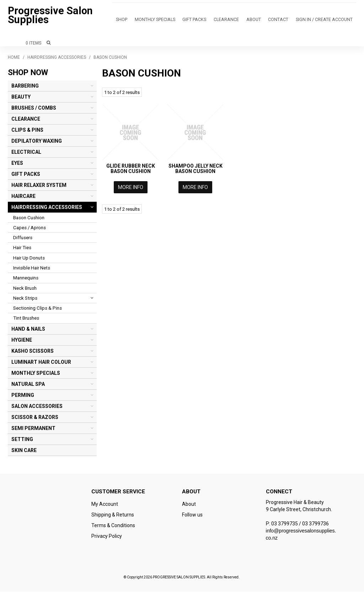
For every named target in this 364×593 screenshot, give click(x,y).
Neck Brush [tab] (25, 290)
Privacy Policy (107, 537)
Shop (120, 21)
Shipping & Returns (113, 516)
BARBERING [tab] (25, 87)
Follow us (192, 516)
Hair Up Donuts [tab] (29, 259)
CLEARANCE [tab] (26, 120)
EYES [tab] (17, 164)
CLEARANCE (209, 21)
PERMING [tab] (23, 397)
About (232, 21)
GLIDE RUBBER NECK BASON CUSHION (131, 170)
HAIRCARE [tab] (23, 198)
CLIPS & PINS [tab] (27, 131)
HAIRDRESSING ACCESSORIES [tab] (47, 209)
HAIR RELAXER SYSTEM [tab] (39, 187)
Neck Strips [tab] (25, 300)
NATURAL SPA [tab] (28, 385)
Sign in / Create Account (294, 21)
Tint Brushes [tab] (26, 319)
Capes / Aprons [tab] (30, 229)
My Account (105, 505)
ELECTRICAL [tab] (26, 153)
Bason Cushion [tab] (29, 219)
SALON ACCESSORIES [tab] (37, 408)
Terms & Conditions (113, 527)
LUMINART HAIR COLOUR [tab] (41, 363)
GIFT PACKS (183, 21)
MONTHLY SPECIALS (148, 21)
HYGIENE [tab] (22, 341)
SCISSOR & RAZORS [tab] (35, 419)
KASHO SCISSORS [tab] (33, 352)
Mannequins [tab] (26, 279)
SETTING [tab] (22, 441)
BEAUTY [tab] (21, 98)
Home (14, 59)
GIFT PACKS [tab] (26, 175)
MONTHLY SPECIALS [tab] (36, 374)
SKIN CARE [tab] (24, 452)
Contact (253, 21)
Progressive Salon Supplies (50, 16)
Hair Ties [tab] (22, 249)
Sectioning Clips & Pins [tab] (38, 309)
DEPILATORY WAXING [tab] (37, 142)
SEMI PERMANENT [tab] (33, 430)
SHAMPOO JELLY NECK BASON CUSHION (196, 170)
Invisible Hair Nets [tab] (32, 269)
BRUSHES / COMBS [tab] (34, 109)
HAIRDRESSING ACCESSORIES (57, 59)
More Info (131, 189)
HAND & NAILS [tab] (28, 330)
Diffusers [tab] (23, 239)
